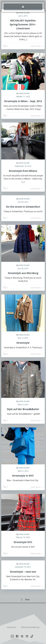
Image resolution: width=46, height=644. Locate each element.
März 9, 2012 (23, 404)
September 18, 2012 (23, 166)
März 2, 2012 (23, 471)
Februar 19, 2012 (23, 537)
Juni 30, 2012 (23, 202)
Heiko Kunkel (24, 93)
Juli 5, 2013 (23, 16)
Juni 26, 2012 (23, 268)
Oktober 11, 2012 (23, 96)
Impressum (11, 627)
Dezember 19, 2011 (23, 567)
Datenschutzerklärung (30, 627)
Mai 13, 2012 (23, 338)
